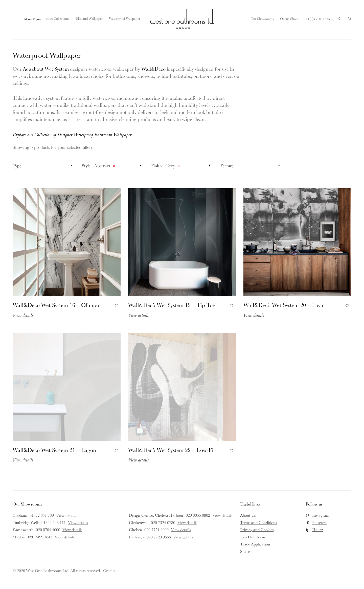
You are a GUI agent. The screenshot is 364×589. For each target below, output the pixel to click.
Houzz (318, 530)
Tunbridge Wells (26, 522)
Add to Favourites (116, 305)
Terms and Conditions (258, 522)
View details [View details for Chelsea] (181, 530)
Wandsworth (23, 530)
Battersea (137, 537)
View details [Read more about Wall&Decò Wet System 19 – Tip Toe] (138, 315)
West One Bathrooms (182, 19)
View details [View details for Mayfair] (64, 537)
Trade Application (255, 544)
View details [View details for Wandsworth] (72, 530)
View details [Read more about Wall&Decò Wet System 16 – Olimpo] (23, 315)
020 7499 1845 (40, 537)
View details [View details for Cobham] (66, 515)
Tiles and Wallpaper (89, 18)
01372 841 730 (42, 515)
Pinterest (319, 522)
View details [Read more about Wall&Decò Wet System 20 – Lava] (254, 315)
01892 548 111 (54, 522)
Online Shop (289, 19)
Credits (109, 571)
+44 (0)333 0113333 (318, 19)
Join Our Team (253, 537)
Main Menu (32, 19)
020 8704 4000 (48, 530)
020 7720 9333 (159, 537)
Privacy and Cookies (257, 530)
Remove (114, 167)
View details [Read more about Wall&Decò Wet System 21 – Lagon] (23, 460)
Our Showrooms (262, 19)
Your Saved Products (340, 20)
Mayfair (19, 537)
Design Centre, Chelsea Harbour (156, 515)
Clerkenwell (139, 522)
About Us (248, 515)
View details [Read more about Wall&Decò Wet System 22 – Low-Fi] (138, 460)
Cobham (20, 515)
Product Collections (55, 18)
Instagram (321, 515)
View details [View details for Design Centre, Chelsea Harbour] (222, 515)
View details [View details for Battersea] (183, 537)
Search (350, 18)
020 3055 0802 (198, 515)
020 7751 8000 (156, 530)
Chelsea (135, 530)
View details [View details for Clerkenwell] (187, 522)
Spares (246, 551)
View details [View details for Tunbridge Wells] (78, 522)
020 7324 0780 (163, 522)
